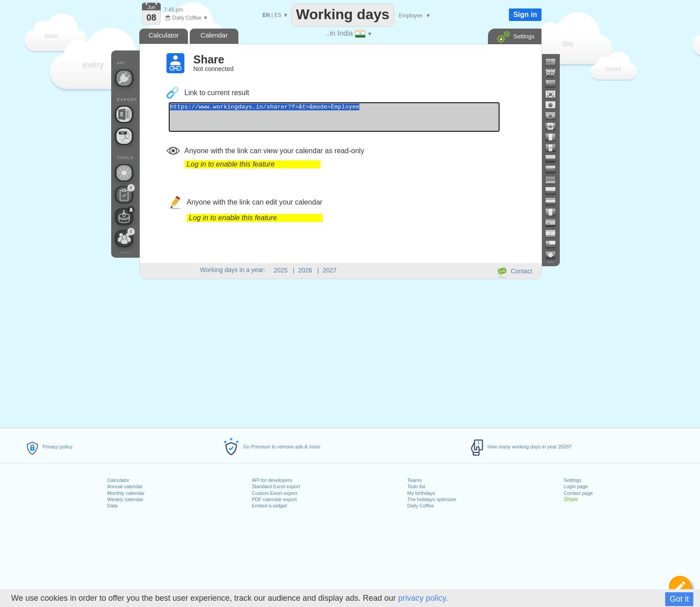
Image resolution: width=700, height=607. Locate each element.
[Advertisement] (340, 352)
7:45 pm (173, 10)
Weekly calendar (125, 499)
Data (112, 506)
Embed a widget (269, 506)
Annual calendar (125, 486)
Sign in (525, 15)
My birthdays (421, 493)
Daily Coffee (421, 506)
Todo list (416, 486)
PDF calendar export (274, 499)
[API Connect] (124, 78)
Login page (575, 486)
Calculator (118, 480)
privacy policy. (423, 598)
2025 (281, 270)
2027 (330, 270)
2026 (305, 270)
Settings (572, 480)
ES (278, 15)
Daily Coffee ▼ (186, 18)
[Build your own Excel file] (124, 114)
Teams (414, 480)
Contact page (578, 493)
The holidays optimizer (432, 499)
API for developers (272, 480)
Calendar (214, 35)
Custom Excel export (274, 493)
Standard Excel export (276, 486)
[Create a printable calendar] (124, 136)
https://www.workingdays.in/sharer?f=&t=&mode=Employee (354, 120)
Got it (679, 599)
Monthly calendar (126, 493)
